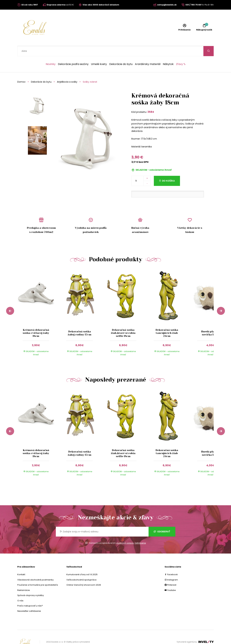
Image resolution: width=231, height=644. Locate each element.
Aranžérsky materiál (148, 54)
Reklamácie (24, 580)
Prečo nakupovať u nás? (30, 596)
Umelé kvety (99, 54)
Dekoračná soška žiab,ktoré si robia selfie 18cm (123, 323)
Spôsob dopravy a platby (31, 585)
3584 (151, 102)
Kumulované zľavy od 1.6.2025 (82, 564)
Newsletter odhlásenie (29, 601)
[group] (39, 305)
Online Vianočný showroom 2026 (84, 575)
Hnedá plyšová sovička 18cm (210, 323)
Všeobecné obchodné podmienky (35, 570)
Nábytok (168, 54)
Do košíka (168, 171)
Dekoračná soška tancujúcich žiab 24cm (167, 323)
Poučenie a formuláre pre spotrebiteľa (38, 575)
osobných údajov (125, 533)
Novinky (51, 54)
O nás (20, 591)
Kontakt (21, 564)
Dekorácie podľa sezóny (73, 54)
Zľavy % (181, 54)
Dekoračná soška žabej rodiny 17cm (79, 323)
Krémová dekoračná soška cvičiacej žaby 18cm (36, 323)
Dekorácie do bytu (121, 54)
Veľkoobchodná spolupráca (81, 570)
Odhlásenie (140, 533)
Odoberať (162, 521)
